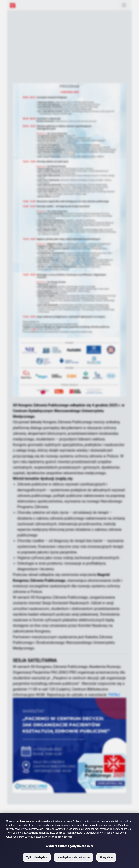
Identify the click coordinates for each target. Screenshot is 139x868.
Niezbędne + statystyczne (73, 857)
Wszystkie (106, 857)
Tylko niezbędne (37, 857)
